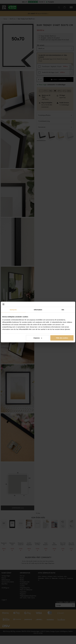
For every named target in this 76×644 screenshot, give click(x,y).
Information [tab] (38, 310)
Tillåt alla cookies (62, 338)
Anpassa (38, 338)
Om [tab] (63, 310)
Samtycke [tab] (13, 310)
